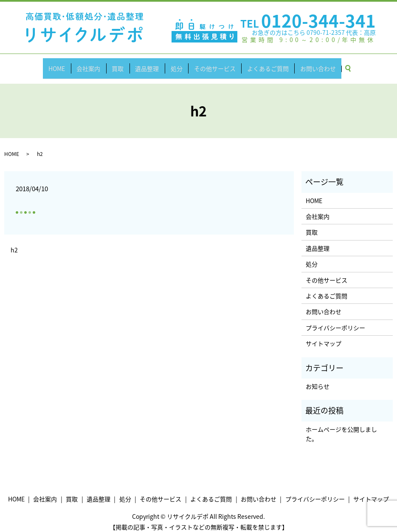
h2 (14, 242)
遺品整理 (149, 64)
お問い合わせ (307, 64)
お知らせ (318, 379)
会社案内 (96, 64)
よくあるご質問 (260, 64)
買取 (123, 64)
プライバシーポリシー (335, 320)
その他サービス (210, 64)
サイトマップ (324, 336)
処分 (175, 64)
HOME (68, 64)
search (340, 65)
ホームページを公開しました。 (341, 426)
